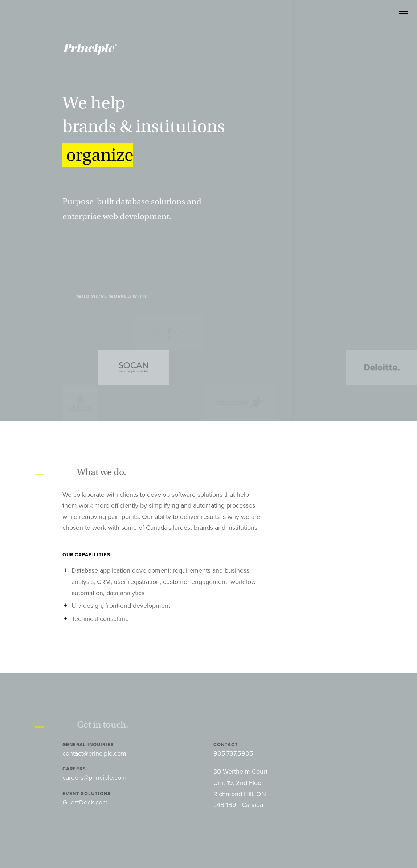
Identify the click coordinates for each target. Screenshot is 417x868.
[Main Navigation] (404, 11)
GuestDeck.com (85, 802)
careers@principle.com (95, 778)
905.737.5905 (233, 753)
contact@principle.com (94, 753)
